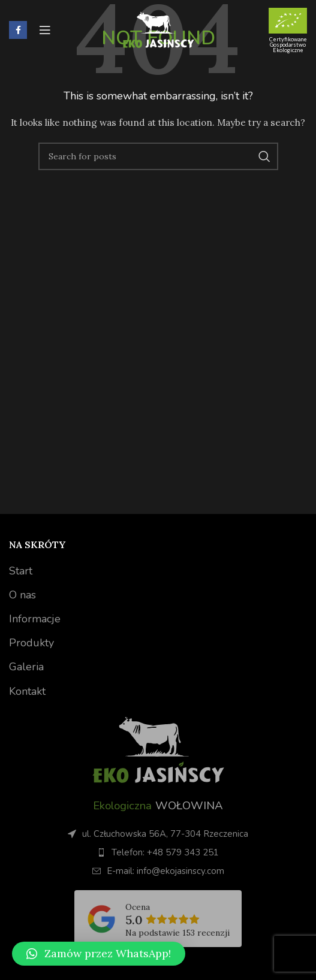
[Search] (158, 156)
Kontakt (27, 691)
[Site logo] (158, 29)
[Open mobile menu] (45, 30)
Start (21, 571)
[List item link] (158, 852)
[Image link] (158, 749)
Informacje (35, 619)
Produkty (31, 643)
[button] (99, 954)
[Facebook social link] (18, 30)
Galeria (26, 667)
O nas (22, 595)
